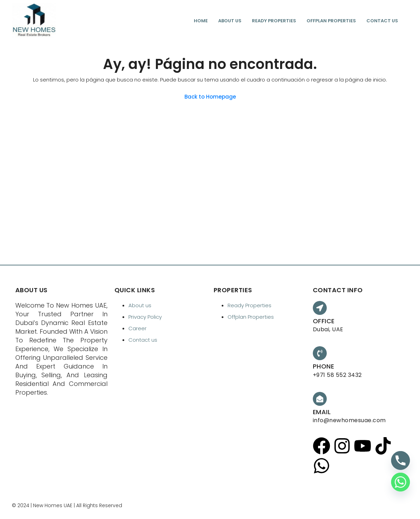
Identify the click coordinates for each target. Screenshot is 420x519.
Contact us (382, 21)
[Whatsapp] (401, 482)
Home (201, 21)
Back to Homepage (210, 97)
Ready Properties (274, 21)
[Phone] (401, 460)
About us (230, 21)
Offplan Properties (331, 21)
